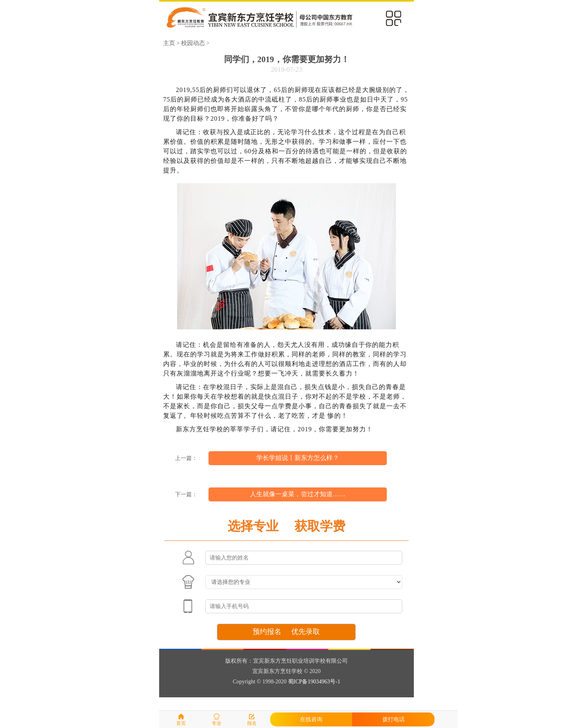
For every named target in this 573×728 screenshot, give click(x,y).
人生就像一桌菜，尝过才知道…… (298, 494)
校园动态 (193, 43)
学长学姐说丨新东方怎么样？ (298, 458)
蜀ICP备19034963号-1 (314, 682)
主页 (169, 43)
